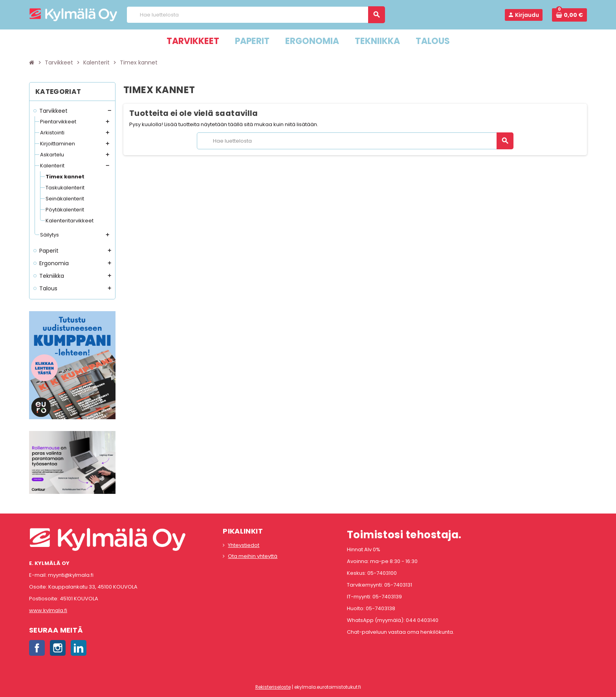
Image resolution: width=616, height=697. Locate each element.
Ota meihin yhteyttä (253, 556)
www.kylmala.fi (48, 610)
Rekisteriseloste (273, 687)
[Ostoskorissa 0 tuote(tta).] (569, 15)
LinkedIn (79, 648)
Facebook (37, 648)
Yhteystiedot (244, 545)
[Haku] (256, 15)
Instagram (58, 648)
